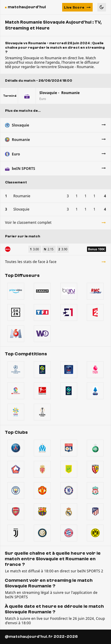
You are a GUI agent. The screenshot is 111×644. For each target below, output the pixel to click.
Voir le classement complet (55, 222)
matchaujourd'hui (27, 7)
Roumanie (22, 196)
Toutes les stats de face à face (55, 262)
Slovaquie (21, 209)
